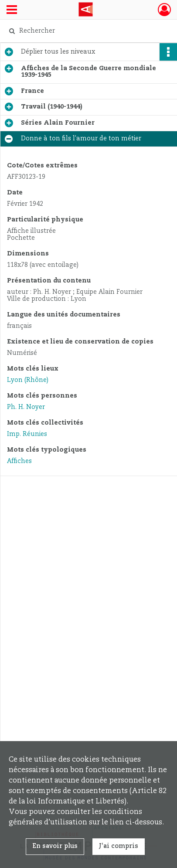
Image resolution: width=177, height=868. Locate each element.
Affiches (19, 461)
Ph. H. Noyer (26, 407)
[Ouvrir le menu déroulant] (12, 10)
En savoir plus (55, 846)
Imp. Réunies (27, 434)
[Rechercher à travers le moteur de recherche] (87, 31)
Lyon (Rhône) (28, 380)
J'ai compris (119, 846)
